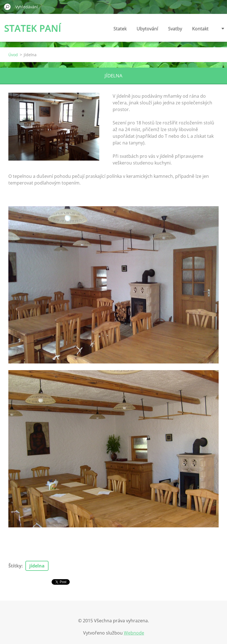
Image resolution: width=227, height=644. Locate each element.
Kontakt (200, 29)
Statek (120, 29)
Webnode (134, 633)
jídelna (37, 566)
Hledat (8, 7)
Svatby (175, 29)
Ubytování (147, 29)
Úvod (13, 55)
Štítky (15, 566)
